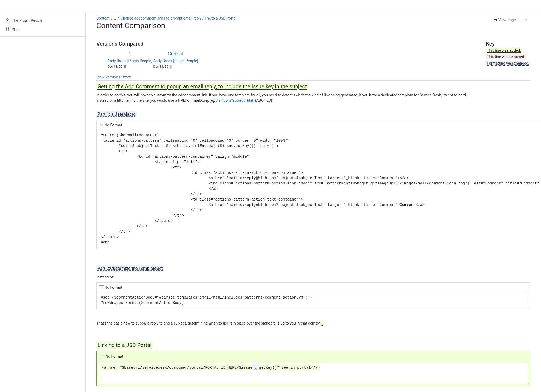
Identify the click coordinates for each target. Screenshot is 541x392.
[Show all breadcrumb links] (115, 18)
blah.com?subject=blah (235, 100)
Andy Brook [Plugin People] (130, 61)
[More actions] (525, 20)
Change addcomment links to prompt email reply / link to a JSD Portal (179, 18)
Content (103, 18)
